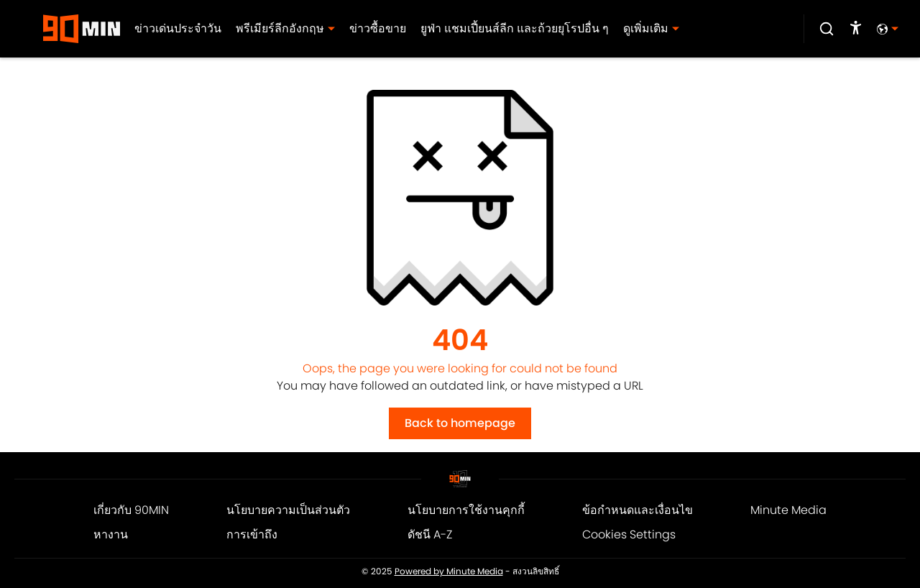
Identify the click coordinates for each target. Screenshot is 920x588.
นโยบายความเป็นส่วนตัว (288, 510)
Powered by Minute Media (449, 571)
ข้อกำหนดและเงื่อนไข (638, 510)
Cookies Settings (629, 534)
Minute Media (788, 510)
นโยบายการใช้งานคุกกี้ (466, 510)
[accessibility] (856, 29)
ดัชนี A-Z (430, 534)
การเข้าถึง (252, 534)
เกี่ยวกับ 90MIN (131, 510)
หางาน (111, 534)
